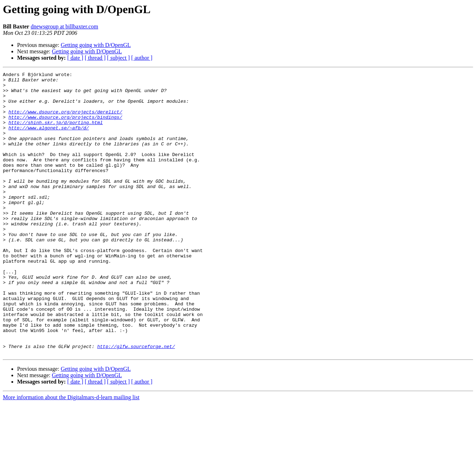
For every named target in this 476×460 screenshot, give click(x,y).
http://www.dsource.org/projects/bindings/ (65, 127)
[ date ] (75, 58)
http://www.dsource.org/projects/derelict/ (65, 120)
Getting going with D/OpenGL (96, 45)
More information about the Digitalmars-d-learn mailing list (71, 454)
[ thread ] (95, 58)
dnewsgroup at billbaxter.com (64, 26)
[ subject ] (118, 58)
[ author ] (142, 58)
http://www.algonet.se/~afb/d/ (49, 139)
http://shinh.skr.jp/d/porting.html (56, 133)
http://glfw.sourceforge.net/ (136, 402)
